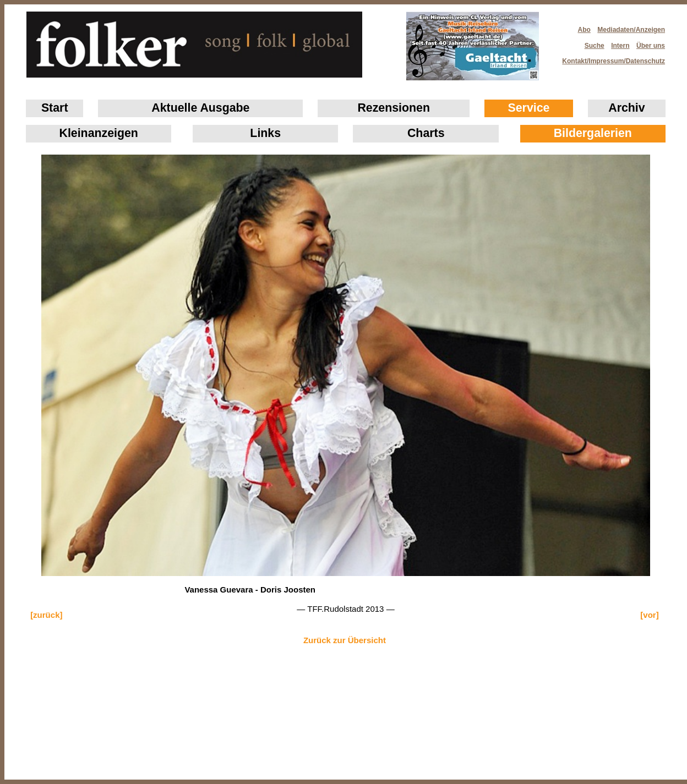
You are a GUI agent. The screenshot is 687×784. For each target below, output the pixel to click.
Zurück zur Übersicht (345, 640)
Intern (620, 46)
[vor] (649, 615)
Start (55, 108)
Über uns (651, 46)
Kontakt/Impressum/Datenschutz (610, 58)
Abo (584, 30)
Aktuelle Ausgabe (200, 108)
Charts (426, 133)
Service (529, 108)
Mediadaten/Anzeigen (631, 30)
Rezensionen (394, 108)
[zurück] (46, 615)
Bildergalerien (593, 133)
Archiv (626, 108)
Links (265, 133)
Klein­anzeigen (99, 133)
